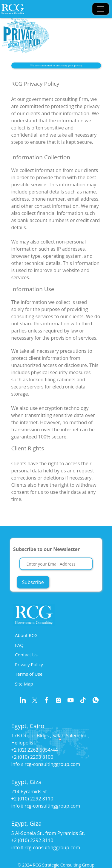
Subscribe (33, 582)
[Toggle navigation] (101, 9)
